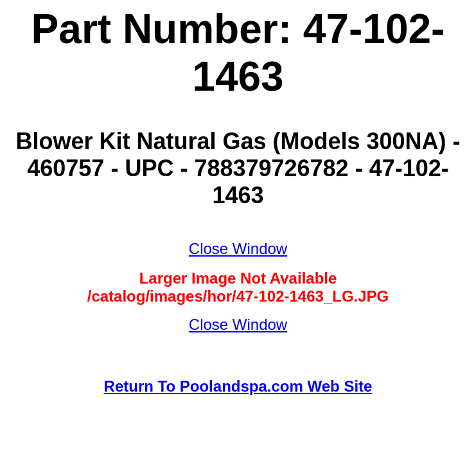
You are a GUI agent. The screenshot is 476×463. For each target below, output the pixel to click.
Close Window (238, 249)
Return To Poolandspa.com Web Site (238, 386)
